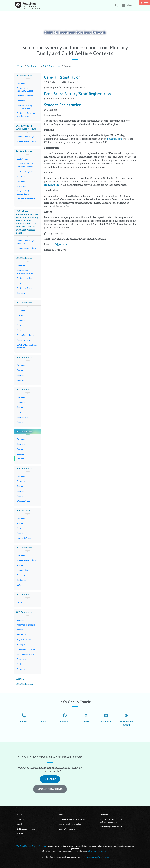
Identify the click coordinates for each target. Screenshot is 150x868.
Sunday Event (23, 645)
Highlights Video (24, 538)
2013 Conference (24, 595)
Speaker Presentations (26, 141)
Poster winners (23, 340)
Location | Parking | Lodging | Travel (25, 107)
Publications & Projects (26, 829)
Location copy (23, 417)
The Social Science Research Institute (31, 846)
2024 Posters (22, 159)
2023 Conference (24, 258)
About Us (21, 819)
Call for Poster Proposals (27, 335)
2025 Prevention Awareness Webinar (26, 127)
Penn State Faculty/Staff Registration (77, 94)
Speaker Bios (22, 570)
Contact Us (21, 580)
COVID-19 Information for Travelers (28, 346)
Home (20, 66)
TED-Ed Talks (23, 635)
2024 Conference (24, 151)
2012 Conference (24, 612)
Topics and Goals (24, 639)
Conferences (34, 66)
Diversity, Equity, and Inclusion (71, 824)
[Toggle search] (116, 5)
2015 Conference (24, 511)
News (61, 815)
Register (20, 330)
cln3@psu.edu (114, 139)
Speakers (21, 320)
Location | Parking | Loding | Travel (25, 193)
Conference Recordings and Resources (27, 115)
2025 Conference (24, 75)
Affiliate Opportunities (67, 829)
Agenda (20, 315)
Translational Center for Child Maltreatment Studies (111, 821)
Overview (21, 83)
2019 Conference (24, 357)
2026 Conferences (25, 684)
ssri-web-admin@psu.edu (97, 851)
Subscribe (50, 779)
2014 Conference (24, 548)
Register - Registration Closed (26, 200)
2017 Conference (52, 66)
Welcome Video (23, 501)
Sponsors (21, 101)
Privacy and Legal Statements (97, 857)
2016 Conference (24, 468)
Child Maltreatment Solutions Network (75, 32)
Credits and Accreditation (28, 649)
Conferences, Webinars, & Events (72, 819)
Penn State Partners (25, 654)
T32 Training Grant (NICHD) (111, 827)
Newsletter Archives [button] (50, 789)
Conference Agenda (25, 96)
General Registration (62, 77)
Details (20, 602)
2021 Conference (24, 303)
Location (21, 283)
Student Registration (63, 105)
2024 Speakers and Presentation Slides (25, 165)
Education (104, 815)
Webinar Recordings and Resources (27, 242)
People (20, 824)
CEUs (19, 585)
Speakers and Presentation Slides (25, 89)
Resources (21, 659)
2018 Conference (24, 390)
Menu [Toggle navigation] (128, 5)
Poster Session (23, 186)
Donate (145, 3)
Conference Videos (25, 278)
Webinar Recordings (25, 136)
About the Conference (26, 625)
